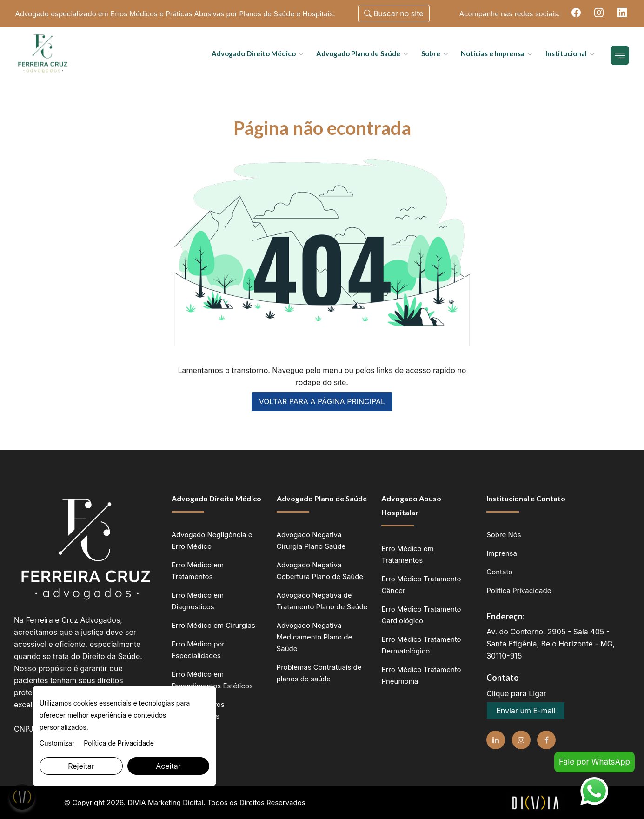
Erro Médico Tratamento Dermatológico (421, 645)
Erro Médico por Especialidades (198, 650)
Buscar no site (394, 13)
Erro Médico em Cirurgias (213, 625)
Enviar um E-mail (526, 711)
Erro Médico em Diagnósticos (198, 601)
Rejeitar (81, 766)
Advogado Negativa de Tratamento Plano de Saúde (322, 601)
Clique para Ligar (516, 693)
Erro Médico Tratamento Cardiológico (421, 615)
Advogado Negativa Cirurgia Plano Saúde (311, 540)
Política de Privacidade (119, 743)
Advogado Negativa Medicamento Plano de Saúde (315, 637)
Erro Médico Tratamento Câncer (421, 585)
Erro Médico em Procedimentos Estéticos (212, 680)
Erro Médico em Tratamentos (198, 571)
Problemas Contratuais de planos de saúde (319, 673)
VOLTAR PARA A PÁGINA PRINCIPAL (322, 402)
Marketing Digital (176, 802)
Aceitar (168, 766)
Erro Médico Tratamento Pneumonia (421, 675)
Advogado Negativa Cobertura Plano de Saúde (320, 571)
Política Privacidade (519, 590)
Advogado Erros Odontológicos (198, 710)
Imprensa (502, 553)
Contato (499, 572)
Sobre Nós (504, 535)
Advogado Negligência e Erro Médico (212, 540)
